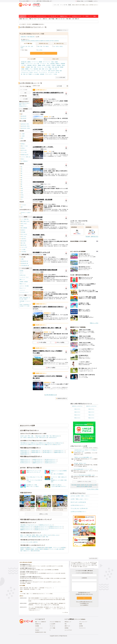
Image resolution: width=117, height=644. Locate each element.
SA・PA (57, 72)
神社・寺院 (33, 67)
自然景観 (52, 64)
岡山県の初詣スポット (48, 451)
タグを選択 (25, 99)
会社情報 (81, 626)
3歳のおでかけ (91, 409)
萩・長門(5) (40, 50)
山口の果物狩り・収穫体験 (25, 583)
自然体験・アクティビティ (46, 74)
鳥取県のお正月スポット (26, 460)
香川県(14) (52, 41)
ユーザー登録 (23, 594)
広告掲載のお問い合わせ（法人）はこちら (84, 594)
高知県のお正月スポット (51, 463)
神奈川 (35, 19)
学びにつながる (48, 535)
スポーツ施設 (48, 67)
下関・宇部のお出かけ (41, 437)
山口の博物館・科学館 (49, 578)
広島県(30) (23, 41)
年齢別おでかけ (64, 16)
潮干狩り (35, 65)
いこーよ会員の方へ (84, 605)
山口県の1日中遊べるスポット (78, 505)
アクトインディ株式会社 (80, 619)
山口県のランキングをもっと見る (84, 482)
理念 (66, 624)
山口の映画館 (41, 578)
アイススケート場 (25, 71)
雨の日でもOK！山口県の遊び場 (78, 502)
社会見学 (48, 65)
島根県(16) (38, 41)
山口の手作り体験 (31, 570)
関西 (57, 19)
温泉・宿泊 (46, 537)
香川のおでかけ (40, 445)
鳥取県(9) (33, 41)
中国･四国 (74, 485)
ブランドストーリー (83, 622)
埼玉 (40, 19)
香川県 (82, 486)
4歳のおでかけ (77, 412)
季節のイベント (23, 284)
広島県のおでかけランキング (56, 527)
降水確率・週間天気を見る (92, 237)
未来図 (81, 624)
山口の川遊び (23, 575)
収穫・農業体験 (32, 537)
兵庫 (64, 19)
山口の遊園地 (23, 566)
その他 (55, 74)
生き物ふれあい (23, 275)
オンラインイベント (41, 16)
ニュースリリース (39, 628)
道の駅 (57, 71)
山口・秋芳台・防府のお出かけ (28, 437)
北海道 (26, 19)
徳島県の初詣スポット (37, 452)
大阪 (59, 19)
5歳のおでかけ (91, 412)
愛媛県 (86, 486)
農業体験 (29, 65)
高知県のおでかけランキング (42, 530)
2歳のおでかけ (77, 409)
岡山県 (87, 485)
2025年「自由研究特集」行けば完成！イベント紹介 (25, 305)
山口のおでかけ (24, 445)
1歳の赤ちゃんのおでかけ (91, 406)
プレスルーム (52, 626)
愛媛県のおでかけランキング (27, 530)
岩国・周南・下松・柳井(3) (43, 46)
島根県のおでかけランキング (27, 527)
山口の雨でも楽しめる (24, 578)
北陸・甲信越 (51, 19)
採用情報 (66, 628)
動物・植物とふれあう (38, 535)
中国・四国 (68, 19)
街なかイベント (23, 288)
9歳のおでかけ (91, 418)
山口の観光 (61, 566)
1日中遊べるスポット (94, 5)
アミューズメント (43, 72)
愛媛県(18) (43, 41)
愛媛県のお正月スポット (39, 463)
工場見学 (54, 65)
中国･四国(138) (31, 37)
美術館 (23, 67)
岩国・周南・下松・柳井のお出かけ (52, 436)
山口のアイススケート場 (40, 582)
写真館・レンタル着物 (34, 74)
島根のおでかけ (43, 443)
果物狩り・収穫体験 (60, 64)
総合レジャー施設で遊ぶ (26, 535)
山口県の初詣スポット (26, 452)
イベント (30, 16)
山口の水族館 (63, 578)
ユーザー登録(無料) (89, 1)
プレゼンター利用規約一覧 (55, 622)
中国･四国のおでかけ (25, 443)
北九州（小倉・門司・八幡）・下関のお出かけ (31, 436)
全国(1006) (23, 37)
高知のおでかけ (57, 445)
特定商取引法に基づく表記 (41, 632)
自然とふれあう (24, 537)
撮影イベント (22, 279)
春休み (74, 5)
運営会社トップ (68, 622)
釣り (48, 64)
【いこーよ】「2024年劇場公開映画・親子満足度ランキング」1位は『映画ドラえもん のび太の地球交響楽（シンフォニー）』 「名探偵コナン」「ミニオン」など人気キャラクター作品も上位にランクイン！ (47, 609)
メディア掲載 (52, 628)
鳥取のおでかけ (35, 443)
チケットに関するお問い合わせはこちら (84, 602)
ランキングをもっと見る (93, 489)
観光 (61, 71)
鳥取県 (79, 485)
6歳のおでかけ (77, 415)
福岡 (78, 19)
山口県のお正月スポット (39, 461)
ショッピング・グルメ (24, 277)
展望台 (63, 65)
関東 (30, 19)
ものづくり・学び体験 (24, 286)
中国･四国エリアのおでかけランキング (30, 525)
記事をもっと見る (44, 514)
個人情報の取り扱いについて (84, 592)
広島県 (91, 485)
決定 (44, 53)
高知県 (90, 486)
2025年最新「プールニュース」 (25, 302)
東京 (33, 19)
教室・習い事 (51, 71)
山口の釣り (44, 566)
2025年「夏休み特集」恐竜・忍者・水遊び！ (25, 298)
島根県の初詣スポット (37, 451)
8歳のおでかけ (77, 418)
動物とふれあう (86, 5)
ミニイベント (22, 290)
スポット (22, 16)
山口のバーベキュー (36, 566)
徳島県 (78, 486)
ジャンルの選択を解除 (61, 77)
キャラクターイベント (24, 292)
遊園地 (29, 62)
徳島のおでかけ (32, 445)
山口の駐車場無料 (42, 573)
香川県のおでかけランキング (56, 528)
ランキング (53, 16)
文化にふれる (55, 535)
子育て (87, 16)
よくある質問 (52, 624)
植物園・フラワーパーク (27, 64)
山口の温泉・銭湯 (24, 582)
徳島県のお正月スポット (51, 461)
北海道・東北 (22, 19)
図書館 (27, 69)
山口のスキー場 (31, 582)
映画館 (62, 67)
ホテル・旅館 (48, 69)
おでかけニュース (77, 16)
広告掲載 (37, 626)
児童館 (23, 69)
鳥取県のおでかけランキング (46, 525)
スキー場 (55, 69)
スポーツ (21, 273)
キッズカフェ (51, 72)
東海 (44, 19)
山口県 (95, 485)
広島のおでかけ (59, 443)
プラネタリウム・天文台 (27, 72)
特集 (95, 16)
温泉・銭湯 (41, 69)
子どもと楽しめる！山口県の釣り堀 (79, 508)
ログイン (96, 1)
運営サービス (67, 626)
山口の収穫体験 (48, 570)
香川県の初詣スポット (48, 452)
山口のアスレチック (51, 573)
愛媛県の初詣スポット (60, 452)
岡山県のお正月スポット (51, 460)
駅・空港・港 (24, 74)
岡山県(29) (28, 41)
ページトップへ (93, 558)
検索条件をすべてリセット (62, 30)
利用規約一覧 (38, 624)
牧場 (52, 62)
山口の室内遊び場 (33, 578)
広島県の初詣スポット (60, 451)
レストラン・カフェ (35, 71)
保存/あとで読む (80, 1)
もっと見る (65, 612)
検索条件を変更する (62, 398)
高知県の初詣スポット (26, 454)
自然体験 (21, 271)
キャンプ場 (36, 64)
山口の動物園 (29, 566)
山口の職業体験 (55, 570)
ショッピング (44, 71)
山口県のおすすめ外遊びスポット (78, 512)
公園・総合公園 (55, 67)
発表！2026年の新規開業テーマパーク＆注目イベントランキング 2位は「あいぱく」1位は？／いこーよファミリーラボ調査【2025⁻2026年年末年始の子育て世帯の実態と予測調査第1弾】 (47, 599)
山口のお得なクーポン (24, 573)
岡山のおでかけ (51, 443)
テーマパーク (35, 62)
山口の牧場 (49, 566)
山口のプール (55, 566)
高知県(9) (47, 41)
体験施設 (59, 65)
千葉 (38, 19)
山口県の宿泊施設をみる (51, 395)
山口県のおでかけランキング (27, 528)
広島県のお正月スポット (26, 461)
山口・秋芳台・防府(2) (58, 46)
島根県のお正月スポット (39, 460)
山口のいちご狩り (57, 582)
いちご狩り (24, 65)
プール (31, 69)
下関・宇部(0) (24, 50)
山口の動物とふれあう (40, 570)
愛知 (46, 19)
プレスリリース (82, 628)
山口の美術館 (57, 578)
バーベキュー (43, 64)
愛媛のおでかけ (49, 445)
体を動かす (39, 537)
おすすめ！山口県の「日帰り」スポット (80, 496)
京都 (61, 19)
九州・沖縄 (74, 19)
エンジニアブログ (68, 630)
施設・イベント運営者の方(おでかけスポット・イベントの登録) (40, 594)
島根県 (83, 485)
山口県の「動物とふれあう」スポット (80, 499)
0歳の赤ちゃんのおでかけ (77, 406)
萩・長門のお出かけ (52, 437)
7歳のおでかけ (91, 415)
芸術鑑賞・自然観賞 (24, 282)
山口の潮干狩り (49, 582)
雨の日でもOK (79, 5)
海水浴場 (36, 69)
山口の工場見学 (23, 570)
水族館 (56, 62)
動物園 (40, 62)
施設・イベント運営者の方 (41, 622)
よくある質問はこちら (84, 603)
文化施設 (28, 67)
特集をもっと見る (94, 323)
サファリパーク (47, 62)
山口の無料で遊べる (34, 573)
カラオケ (36, 72)
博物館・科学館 (41, 65)
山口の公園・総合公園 (60, 573)
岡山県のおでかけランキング (42, 527)
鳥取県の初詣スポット (26, 451)
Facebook (37, 630)
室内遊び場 (24, 62)
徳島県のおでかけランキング (42, 528)
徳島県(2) (57, 41)
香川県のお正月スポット (26, 463)
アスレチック (40, 67)
